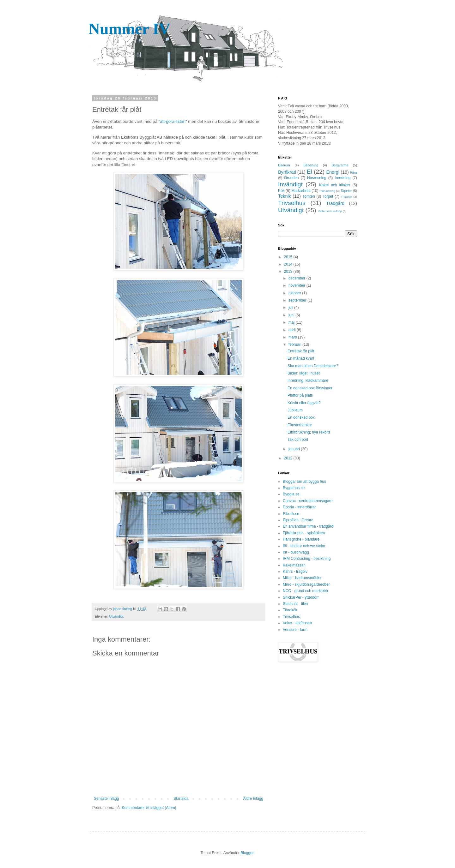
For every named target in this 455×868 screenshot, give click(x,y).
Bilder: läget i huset (304, 373)
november (297, 285)
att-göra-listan (173, 121)
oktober (295, 293)
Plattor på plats (300, 395)
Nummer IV (129, 29)
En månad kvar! (301, 358)
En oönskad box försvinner (310, 388)
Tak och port (298, 440)
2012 (289, 458)
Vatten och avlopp (330, 211)
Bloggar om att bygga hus (304, 482)
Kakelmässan (294, 565)
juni (292, 315)
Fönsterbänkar (300, 425)
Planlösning (327, 191)
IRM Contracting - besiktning (307, 559)
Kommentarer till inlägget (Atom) (149, 808)
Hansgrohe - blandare (301, 539)
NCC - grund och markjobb (305, 591)
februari (295, 344)
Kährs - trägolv (295, 572)
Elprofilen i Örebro (298, 520)
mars (293, 337)
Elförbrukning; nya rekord (309, 432)
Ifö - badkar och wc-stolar (304, 546)
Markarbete (301, 191)
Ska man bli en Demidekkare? (313, 366)
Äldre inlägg (253, 799)
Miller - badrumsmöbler (302, 578)
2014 (289, 264)
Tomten (309, 196)
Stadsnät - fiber (296, 604)
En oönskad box (301, 417)
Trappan (346, 197)
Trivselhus (292, 203)
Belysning (311, 165)
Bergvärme (340, 165)
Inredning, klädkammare (308, 380)
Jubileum (295, 410)
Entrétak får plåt (301, 351)
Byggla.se (291, 494)
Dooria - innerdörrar (299, 507)
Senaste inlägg (106, 799)
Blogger (247, 853)
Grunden (291, 178)
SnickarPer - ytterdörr (301, 597)
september (298, 300)
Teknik (285, 196)
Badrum (284, 165)
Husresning (317, 178)
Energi (333, 172)
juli (291, 308)
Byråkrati (287, 172)
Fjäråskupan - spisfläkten (304, 533)
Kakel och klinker (335, 185)
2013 (289, 272)
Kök (281, 191)
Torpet (328, 196)
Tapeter (346, 191)
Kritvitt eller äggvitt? (304, 403)
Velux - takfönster (297, 623)
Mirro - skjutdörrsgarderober (306, 584)
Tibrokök (290, 610)
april (293, 330)
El (309, 172)
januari (295, 449)
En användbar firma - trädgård (308, 526)
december (297, 278)
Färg (354, 172)
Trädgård (335, 203)
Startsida (181, 799)
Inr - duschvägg (296, 552)
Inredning (343, 178)
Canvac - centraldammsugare (308, 501)
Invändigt (290, 184)
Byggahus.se (294, 488)
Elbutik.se (291, 514)
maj (292, 322)
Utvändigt (117, 616)
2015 (289, 257)
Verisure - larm (295, 630)
